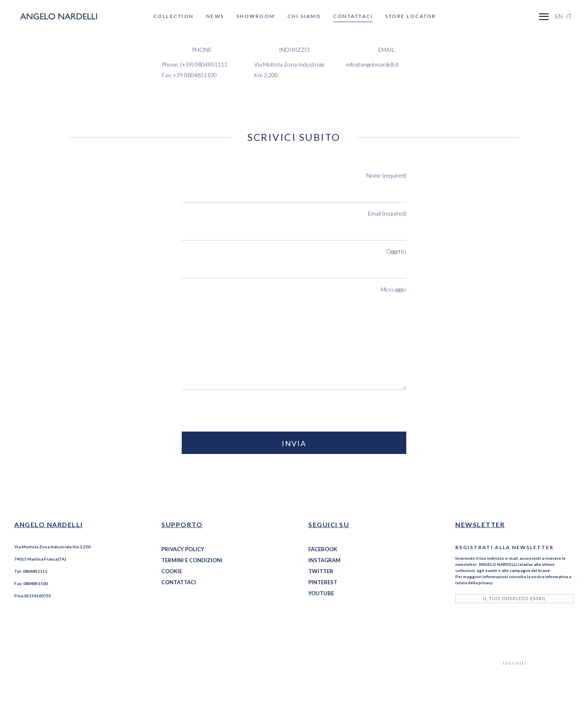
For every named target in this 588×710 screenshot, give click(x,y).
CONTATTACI (179, 582)
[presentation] (244, 412)
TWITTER (321, 571)
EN (559, 16)
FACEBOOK (323, 549)
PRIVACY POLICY (183, 549)
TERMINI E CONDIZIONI (192, 560)
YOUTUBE (321, 593)
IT (569, 16)
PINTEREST (323, 582)
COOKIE (172, 571)
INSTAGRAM (324, 560)
